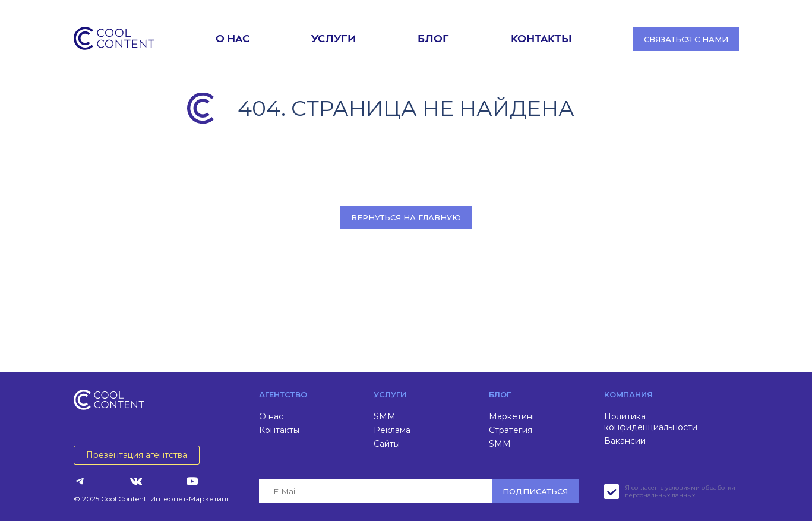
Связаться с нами (686, 39)
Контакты (541, 39)
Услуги (334, 39)
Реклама (392, 430)
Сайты (387, 444)
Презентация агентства (137, 455)
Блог (433, 39)
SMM (385, 416)
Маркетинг (512, 416)
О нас (233, 39)
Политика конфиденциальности (651, 422)
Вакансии (625, 441)
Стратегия (511, 430)
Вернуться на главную (406, 217)
